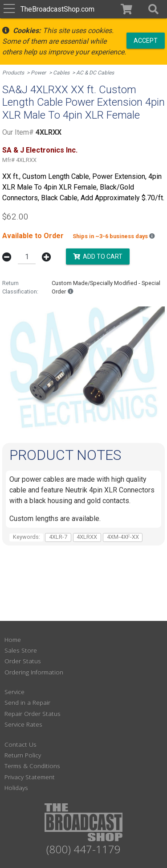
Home (13, 639)
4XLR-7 (58, 537)
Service (14, 692)
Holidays (16, 787)
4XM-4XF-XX (123, 537)
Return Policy (23, 755)
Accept (146, 40)
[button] (153, 9)
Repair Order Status (33, 713)
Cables (61, 73)
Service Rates (23, 724)
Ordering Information (34, 672)
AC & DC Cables (95, 73)
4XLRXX (87, 537)
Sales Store (21, 650)
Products (13, 73)
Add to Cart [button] (98, 256)
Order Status (23, 661)
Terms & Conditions (32, 766)
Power (38, 73)
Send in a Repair (27, 702)
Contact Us (20, 744)
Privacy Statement (30, 777)
